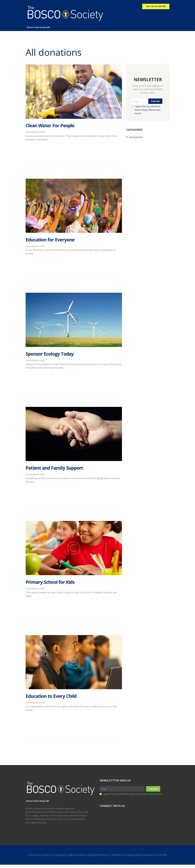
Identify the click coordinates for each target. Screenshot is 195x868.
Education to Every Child (59, 698)
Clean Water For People (58, 125)
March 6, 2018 (38, 705)
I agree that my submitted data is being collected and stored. (149, 110)
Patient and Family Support (63, 469)
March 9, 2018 (38, 132)
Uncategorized (136, 138)
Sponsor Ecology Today (57, 355)
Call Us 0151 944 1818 (154, 7)
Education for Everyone (57, 240)
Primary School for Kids (58, 584)
